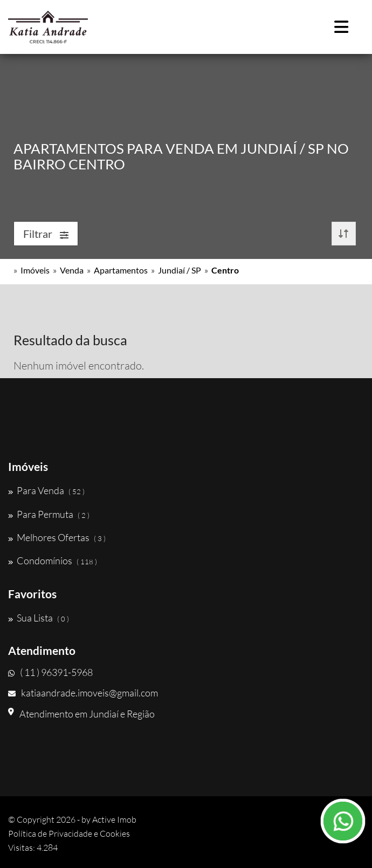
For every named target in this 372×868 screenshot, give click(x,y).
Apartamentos (121, 270)
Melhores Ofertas (57, 537)
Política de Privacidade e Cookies (69, 833)
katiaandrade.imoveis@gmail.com (83, 693)
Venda (72, 270)
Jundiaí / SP (180, 270)
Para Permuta (49, 514)
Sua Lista (39, 618)
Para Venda (46, 490)
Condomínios (53, 561)
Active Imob (114, 819)
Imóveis (35, 270)
